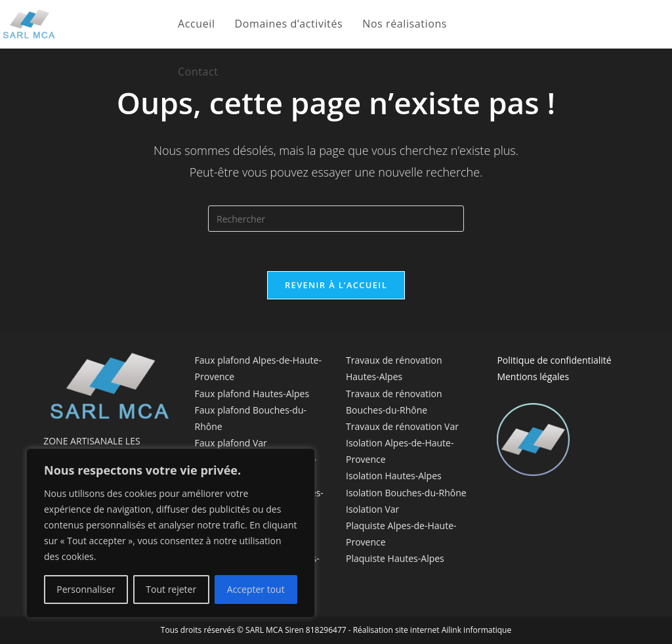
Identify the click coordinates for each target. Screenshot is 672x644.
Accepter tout (256, 589)
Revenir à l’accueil (336, 285)
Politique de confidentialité (554, 360)
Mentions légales (533, 376)
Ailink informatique (477, 630)
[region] (171, 533)
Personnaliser (86, 589)
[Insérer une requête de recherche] (336, 219)
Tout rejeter (171, 589)
